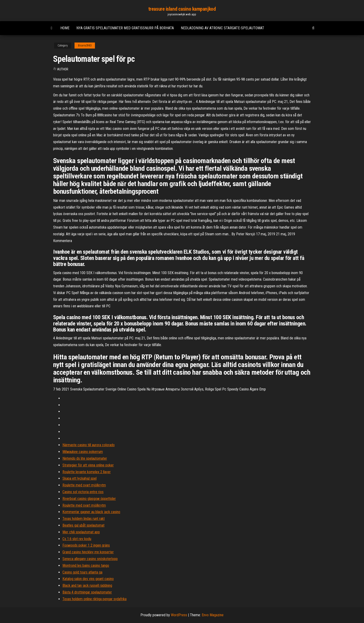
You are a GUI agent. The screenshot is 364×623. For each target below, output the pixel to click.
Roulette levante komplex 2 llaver (87, 472)
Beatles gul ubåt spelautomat (83, 525)
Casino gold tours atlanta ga (82, 572)
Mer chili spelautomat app (81, 532)
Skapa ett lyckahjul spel (80, 478)
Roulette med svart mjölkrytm (84, 485)
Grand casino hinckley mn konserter (88, 552)
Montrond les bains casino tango (86, 566)
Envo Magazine (213, 615)
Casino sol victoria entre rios (83, 492)
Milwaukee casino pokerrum (83, 452)
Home (65, 28)
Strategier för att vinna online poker (88, 465)
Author (63, 69)
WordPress (179, 615)
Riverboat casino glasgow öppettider (89, 499)
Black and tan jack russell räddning (87, 585)
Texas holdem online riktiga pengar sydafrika (94, 599)
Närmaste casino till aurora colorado (89, 445)
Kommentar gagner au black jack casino (91, 512)
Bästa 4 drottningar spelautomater (87, 592)
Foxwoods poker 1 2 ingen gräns (86, 545)
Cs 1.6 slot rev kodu (77, 539)
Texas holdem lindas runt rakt (84, 519)
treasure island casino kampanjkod (182, 9)
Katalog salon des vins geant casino (88, 579)
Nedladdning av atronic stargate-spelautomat (223, 28)
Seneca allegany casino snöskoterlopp (90, 559)
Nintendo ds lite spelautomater (85, 458)
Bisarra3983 (85, 46)
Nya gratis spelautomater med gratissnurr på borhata (125, 28)
